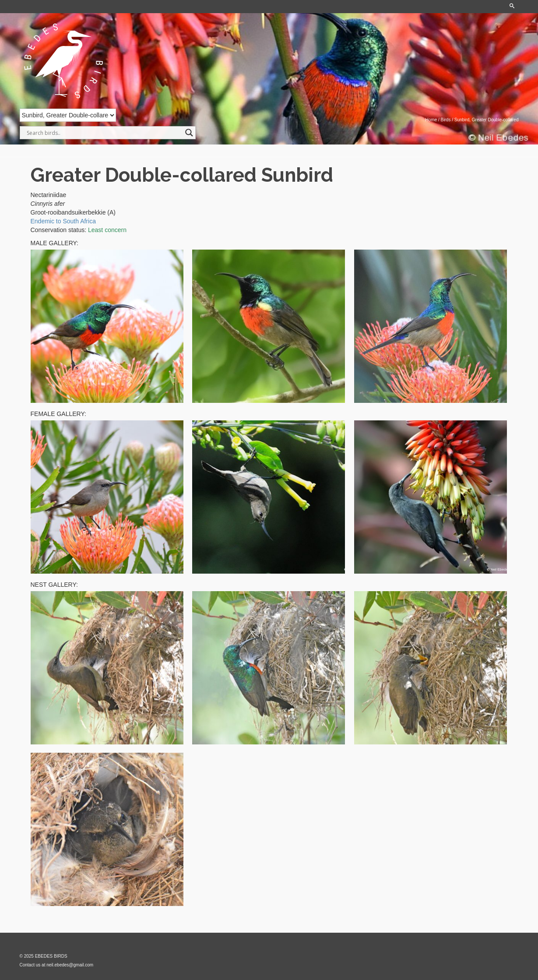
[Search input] (104, 133)
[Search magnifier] (189, 133)
